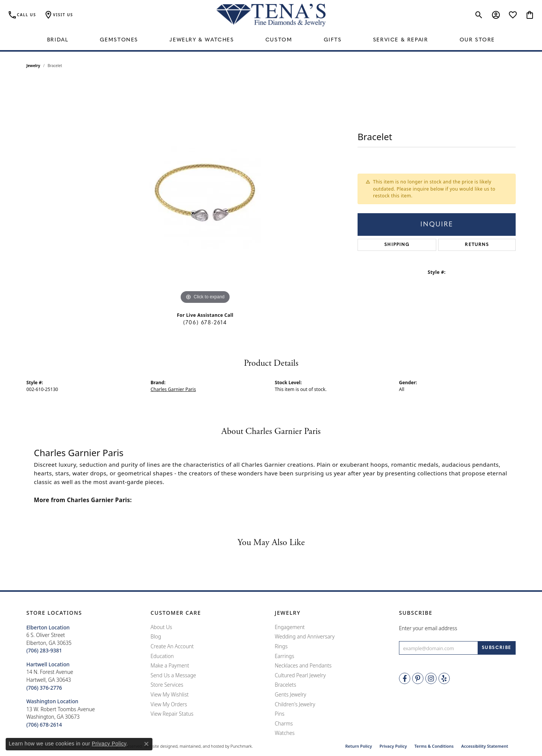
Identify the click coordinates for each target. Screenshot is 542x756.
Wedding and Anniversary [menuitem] (305, 637)
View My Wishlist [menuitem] (170, 695)
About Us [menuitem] (161, 627)
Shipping (397, 245)
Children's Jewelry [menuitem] (295, 704)
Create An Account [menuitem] (172, 646)
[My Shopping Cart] (530, 15)
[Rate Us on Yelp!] (444, 678)
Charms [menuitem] (284, 724)
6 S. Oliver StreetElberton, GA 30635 (49, 639)
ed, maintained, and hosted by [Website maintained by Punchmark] (201, 746)
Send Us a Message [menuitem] (173, 675)
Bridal (58, 40)
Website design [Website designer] (158, 746)
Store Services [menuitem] (167, 685)
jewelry (33, 66)
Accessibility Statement (485, 746)
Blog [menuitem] (156, 637)
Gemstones (119, 40)
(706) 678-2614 (205, 323)
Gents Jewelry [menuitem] (290, 695)
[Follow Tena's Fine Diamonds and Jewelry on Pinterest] (418, 678)
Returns (477, 245)
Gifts (333, 40)
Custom (279, 40)
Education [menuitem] (162, 656)
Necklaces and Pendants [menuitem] (303, 666)
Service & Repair (401, 40)
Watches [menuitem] (285, 733)
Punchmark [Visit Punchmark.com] (241, 746)
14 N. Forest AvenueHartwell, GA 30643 (50, 676)
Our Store (477, 40)
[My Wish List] (513, 15)
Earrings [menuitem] (285, 656)
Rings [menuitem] (281, 646)
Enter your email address (428, 628)
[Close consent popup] (146, 744)
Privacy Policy (393, 746)
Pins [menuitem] (280, 714)
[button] (85, 613)
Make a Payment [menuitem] (170, 666)
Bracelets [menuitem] (285, 685)
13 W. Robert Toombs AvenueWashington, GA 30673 (61, 713)
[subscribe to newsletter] (497, 648)
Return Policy (359, 746)
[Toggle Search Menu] (479, 15)
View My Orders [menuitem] (169, 704)
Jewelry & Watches (202, 40)
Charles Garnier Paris (173, 389)
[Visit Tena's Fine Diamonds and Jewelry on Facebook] (405, 678)
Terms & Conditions (434, 746)
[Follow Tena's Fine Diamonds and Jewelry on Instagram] (431, 678)
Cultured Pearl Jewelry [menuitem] (300, 675)
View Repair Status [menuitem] (172, 714)
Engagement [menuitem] (290, 627)
